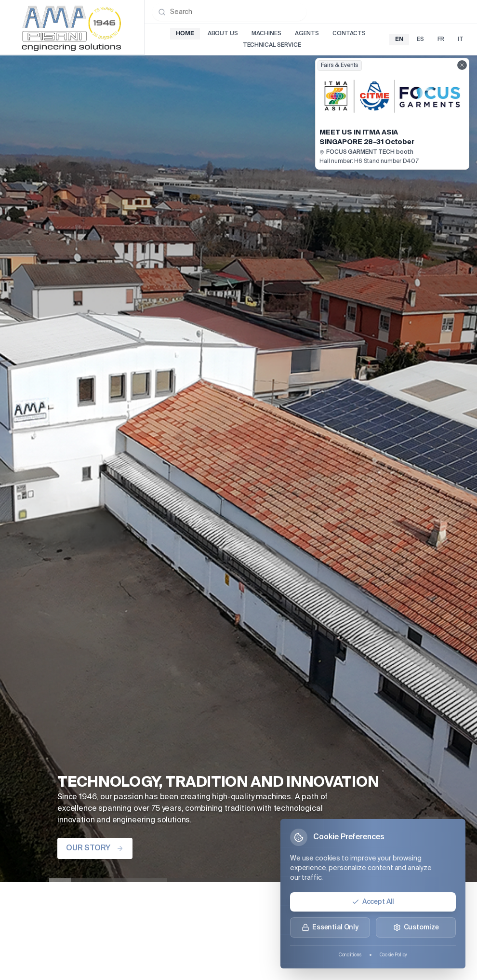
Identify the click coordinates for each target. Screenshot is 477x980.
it (461, 40)
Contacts (349, 34)
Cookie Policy (394, 955)
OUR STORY (95, 848)
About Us (223, 34)
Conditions (350, 955)
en (399, 39)
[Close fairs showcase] (462, 65)
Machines (266, 34)
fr (441, 40)
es (420, 40)
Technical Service (272, 45)
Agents (307, 34)
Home (185, 34)
